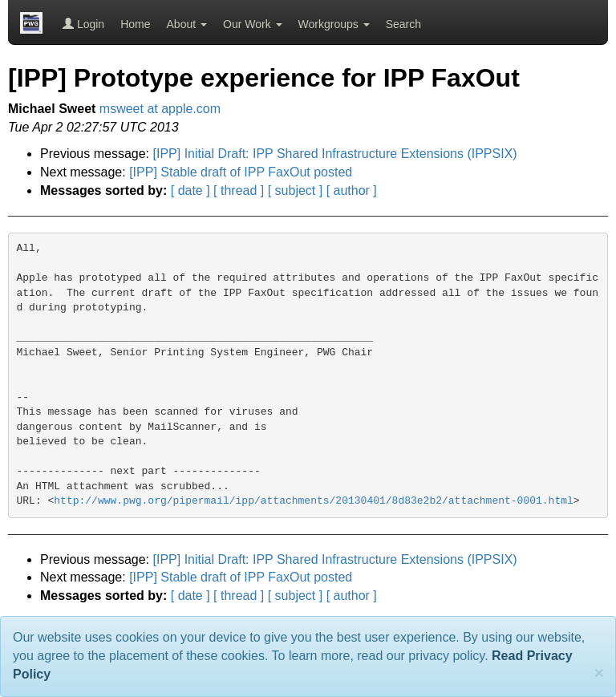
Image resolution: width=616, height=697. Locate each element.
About (187, 24)
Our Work (253, 24)
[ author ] (352, 190)
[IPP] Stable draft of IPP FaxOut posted (241, 172)
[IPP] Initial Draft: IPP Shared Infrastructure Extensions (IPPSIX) (335, 154)
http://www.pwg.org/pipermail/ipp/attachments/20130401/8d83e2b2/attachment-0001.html (314, 501)
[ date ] (190, 190)
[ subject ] (295, 190)
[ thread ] (239, 190)
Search (403, 24)
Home (135, 24)
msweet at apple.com (160, 109)
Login (83, 24)
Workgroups (334, 24)
